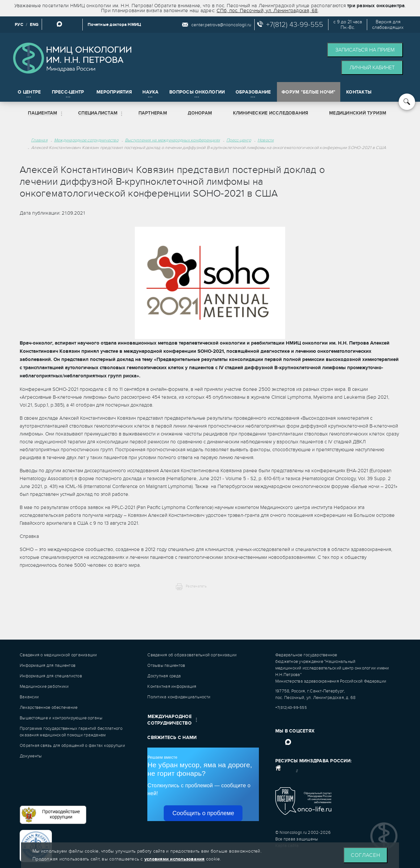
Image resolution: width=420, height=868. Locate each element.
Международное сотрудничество (86, 140)
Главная (39, 140)
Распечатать (196, 586)
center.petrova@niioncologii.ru (221, 25)
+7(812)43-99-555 (291, 708)
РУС (19, 25)
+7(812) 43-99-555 (295, 25)
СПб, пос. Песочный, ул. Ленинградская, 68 (267, 11)
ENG (34, 25)
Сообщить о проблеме (203, 813)
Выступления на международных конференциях (172, 140)
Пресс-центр (239, 140)
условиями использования (175, 859)
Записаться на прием (365, 50)
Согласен (366, 855)
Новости (266, 140)
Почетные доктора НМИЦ (114, 25)
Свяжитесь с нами (172, 738)
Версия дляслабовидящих (388, 25)
